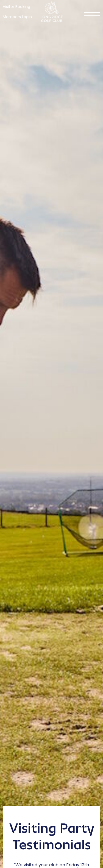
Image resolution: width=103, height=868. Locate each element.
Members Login (17, 17)
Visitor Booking (16, 7)
